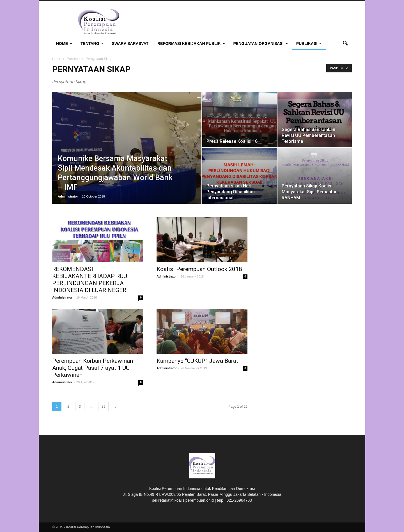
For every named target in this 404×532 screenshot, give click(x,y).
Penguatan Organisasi (261, 43)
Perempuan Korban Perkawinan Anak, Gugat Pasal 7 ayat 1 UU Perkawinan (93, 368)
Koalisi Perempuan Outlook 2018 (199, 269)
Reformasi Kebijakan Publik (191, 43)
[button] (345, 43)
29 (103, 407)
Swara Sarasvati (131, 43)
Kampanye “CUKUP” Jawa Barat (197, 361)
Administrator (68, 196)
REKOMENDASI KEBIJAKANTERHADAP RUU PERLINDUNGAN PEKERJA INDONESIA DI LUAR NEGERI (90, 280)
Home (64, 43)
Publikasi (309, 43)
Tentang (92, 43)
